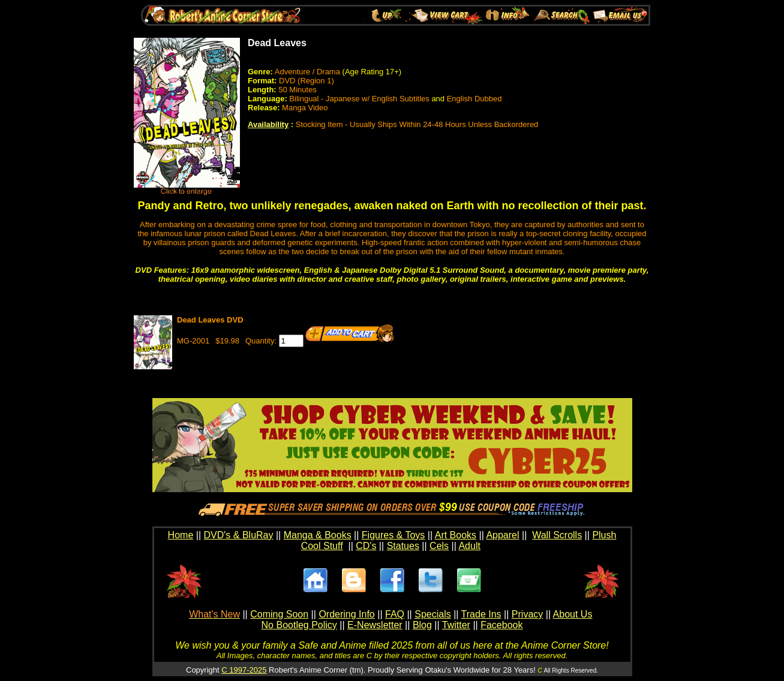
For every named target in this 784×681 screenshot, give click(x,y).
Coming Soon (279, 614)
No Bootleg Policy (299, 625)
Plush (604, 535)
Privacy (527, 614)
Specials (432, 614)
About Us (573, 614)
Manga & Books (318, 535)
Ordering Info (346, 614)
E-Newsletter (375, 625)
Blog (422, 625)
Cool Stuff (322, 546)
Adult (469, 546)
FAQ (395, 614)
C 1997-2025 (244, 670)
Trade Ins (481, 614)
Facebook (501, 625)
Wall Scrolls (557, 535)
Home (181, 535)
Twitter (456, 625)
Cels (439, 546)
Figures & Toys (393, 535)
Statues (403, 546)
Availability (268, 124)
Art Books (456, 535)
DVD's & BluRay (239, 535)
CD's (366, 546)
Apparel (502, 535)
